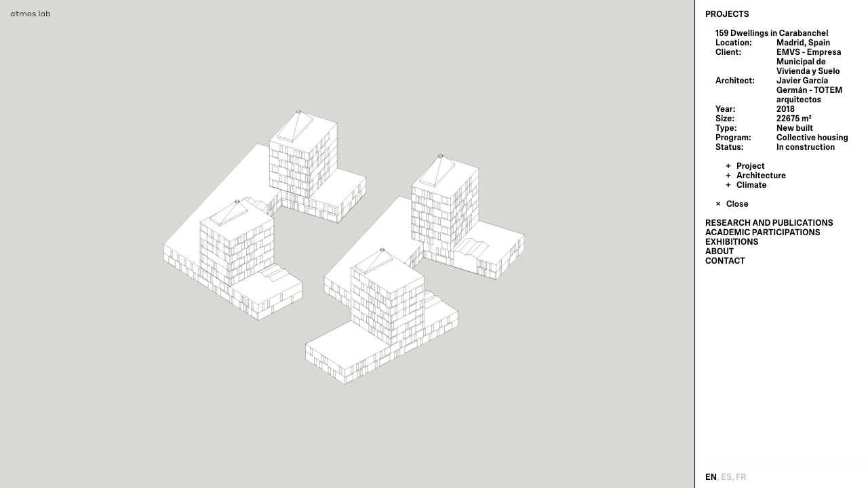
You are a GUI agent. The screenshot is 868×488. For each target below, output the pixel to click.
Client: (728, 52)
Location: (734, 43)
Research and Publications (769, 223)
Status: (730, 147)
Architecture (761, 176)
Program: (733, 138)
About (719, 251)
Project (751, 166)
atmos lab (31, 13)
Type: (726, 128)
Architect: (735, 81)
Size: (725, 119)
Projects (727, 14)
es (726, 477)
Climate (752, 185)
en (711, 477)
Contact (725, 261)
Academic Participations (763, 232)
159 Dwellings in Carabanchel (772, 33)
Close (737, 204)
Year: (726, 109)
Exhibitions (732, 242)
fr (741, 477)
